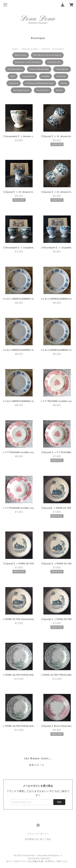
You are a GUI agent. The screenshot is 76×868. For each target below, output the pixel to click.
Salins (64, 83)
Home (15, 49)
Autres (60, 90)
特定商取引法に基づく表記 (38, 839)
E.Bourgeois (62, 69)
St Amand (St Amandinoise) (39, 83)
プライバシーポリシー (38, 834)
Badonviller (21, 55)
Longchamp (28, 76)
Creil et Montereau (39, 69)
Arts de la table (30, 49)
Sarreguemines (21, 90)
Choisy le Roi (54, 62)
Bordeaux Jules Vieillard (28, 62)
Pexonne (14, 83)
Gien (13, 76)
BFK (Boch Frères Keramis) (47, 55)
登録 (59, 802)
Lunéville (61, 76)
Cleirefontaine (15, 69)
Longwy (46, 76)
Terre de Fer (43, 90)
